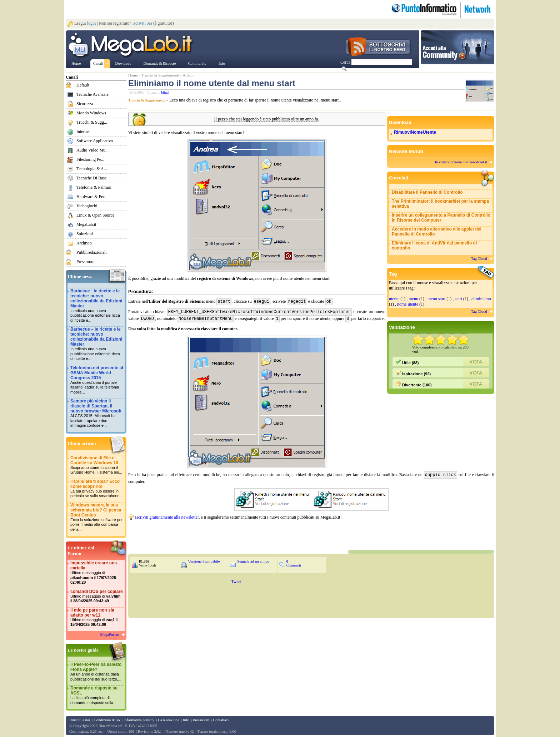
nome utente (408, 304)
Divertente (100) (414, 384)
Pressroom (86, 262)
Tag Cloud (479, 258)
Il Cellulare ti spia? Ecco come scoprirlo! (97, 489)
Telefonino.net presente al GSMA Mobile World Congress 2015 (97, 380)
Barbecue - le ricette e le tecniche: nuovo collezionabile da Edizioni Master (97, 306)
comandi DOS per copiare (97, 596)
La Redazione (169, 720)
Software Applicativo (95, 141)
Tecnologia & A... (92, 169)
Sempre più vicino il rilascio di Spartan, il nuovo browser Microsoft (97, 413)
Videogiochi (87, 206)
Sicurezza (85, 104)
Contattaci (221, 720)
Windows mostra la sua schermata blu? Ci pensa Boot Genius (97, 517)
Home (133, 75)
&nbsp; (214, 533)
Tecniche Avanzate (92, 94)
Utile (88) (407, 362)
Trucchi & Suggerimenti (160, 75)
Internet (83, 132)
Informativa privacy (139, 720)
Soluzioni (85, 234)
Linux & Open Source (95, 215)
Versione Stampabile (204, 560)
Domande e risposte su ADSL (97, 695)
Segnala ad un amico (253, 560)
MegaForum (110, 634)
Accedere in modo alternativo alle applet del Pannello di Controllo (437, 232)
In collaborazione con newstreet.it (461, 162)
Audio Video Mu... (92, 150)
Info (186, 720)
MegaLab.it (86, 224)
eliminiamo (481, 299)
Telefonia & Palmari (94, 187)
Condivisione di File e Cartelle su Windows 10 (97, 465)
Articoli (189, 75)
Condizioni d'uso (107, 720)
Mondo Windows (91, 113)
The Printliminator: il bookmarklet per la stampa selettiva (440, 204)
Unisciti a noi (80, 720)
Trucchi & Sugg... (92, 122)
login (92, 23)
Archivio (84, 243)
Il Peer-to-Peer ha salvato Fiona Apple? (97, 672)
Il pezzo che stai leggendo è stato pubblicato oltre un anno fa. (267, 119)
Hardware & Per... (92, 197)
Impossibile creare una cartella (97, 573)
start (458, 299)
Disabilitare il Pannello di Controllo (427, 192)
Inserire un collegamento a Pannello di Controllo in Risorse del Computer (441, 218)
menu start (436, 299)
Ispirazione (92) (413, 373)
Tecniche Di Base (91, 178)
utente (394, 299)
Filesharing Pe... (90, 159)
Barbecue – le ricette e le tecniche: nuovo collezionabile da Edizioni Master (97, 344)
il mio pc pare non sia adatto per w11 (97, 617)
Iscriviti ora (142, 23)
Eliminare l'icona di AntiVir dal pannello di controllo (434, 246)
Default (83, 85)
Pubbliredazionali (92, 252)
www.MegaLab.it (132, 46)
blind (165, 92)
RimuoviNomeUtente (415, 132)
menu (413, 299)
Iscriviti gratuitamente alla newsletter (167, 516)
